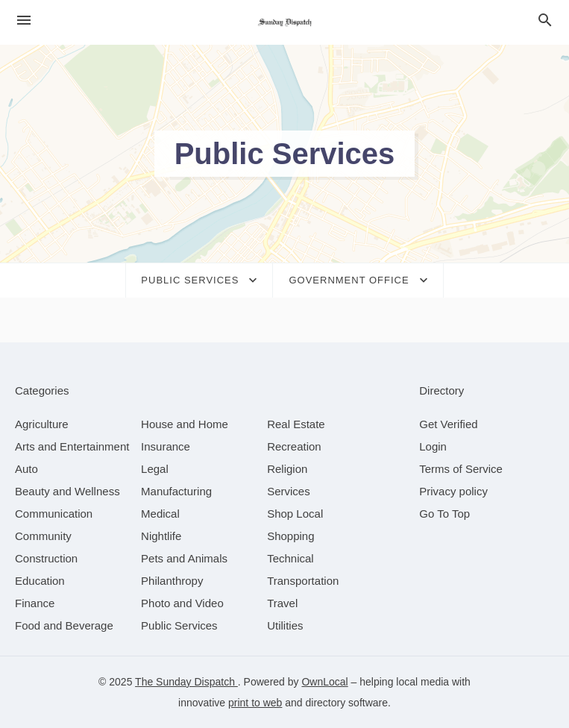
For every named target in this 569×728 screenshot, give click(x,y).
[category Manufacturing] (176, 491)
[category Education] (40, 581)
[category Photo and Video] (182, 603)
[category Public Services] (179, 625)
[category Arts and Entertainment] (72, 446)
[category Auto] (26, 469)
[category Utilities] (285, 625)
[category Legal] (155, 469)
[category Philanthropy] (172, 581)
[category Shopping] (290, 536)
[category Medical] (160, 514)
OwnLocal (324, 682)
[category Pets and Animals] (184, 558)
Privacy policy (453, 491)
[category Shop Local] (295, 514)
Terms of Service (461, 469)
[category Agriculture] (42, 424)
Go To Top (444, 514)
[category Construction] (46, 558)
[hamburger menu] (24, 21)
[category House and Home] (185, 424)
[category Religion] (287, 469)
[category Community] (43, 536)
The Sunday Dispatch (186, 682)
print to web (255, 703)
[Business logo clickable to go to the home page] (285, 22)
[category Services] (289, 491)
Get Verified (448, 424)
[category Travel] (282, 603)
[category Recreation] (294, 446)
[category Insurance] (166, 446)
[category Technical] (290, 558)
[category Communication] (54, 514)
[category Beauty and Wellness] (67, 491)
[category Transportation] (303, 581)
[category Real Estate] (296, 424)
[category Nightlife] (161, 536)
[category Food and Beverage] (64, 625)
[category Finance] (35, 603)
